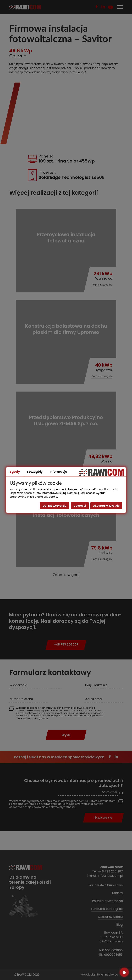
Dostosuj (80, 506)
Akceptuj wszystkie (106, 506)
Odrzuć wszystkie (54, 506)
